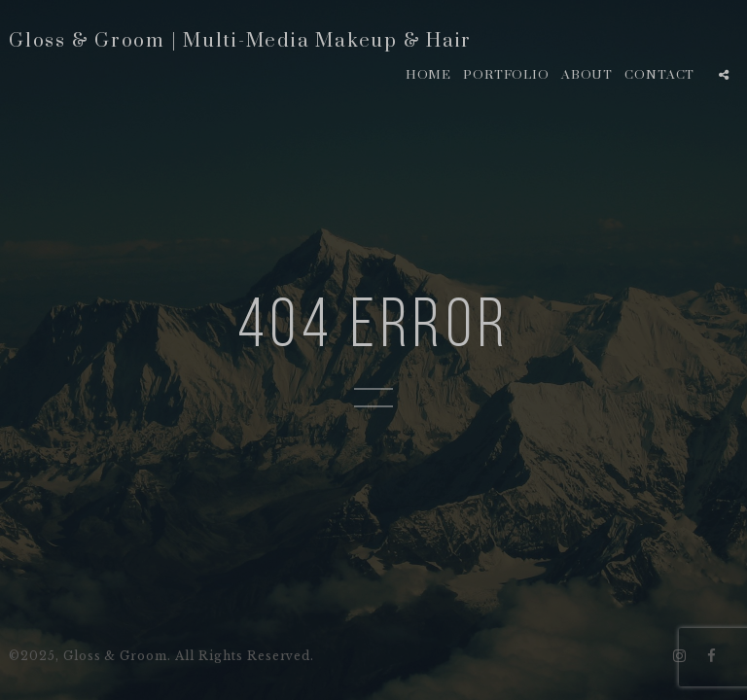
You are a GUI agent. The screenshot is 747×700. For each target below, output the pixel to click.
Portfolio (507, 75)
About (587, 75)
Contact (660, 75)
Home (429, 75)
